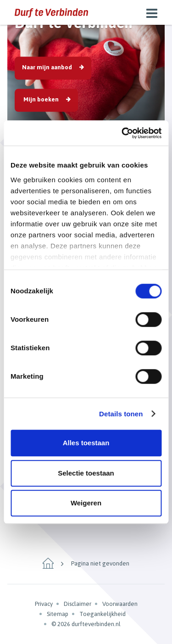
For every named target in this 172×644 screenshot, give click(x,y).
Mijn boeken (40, 99)
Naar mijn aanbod (47, 67)
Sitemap (58, 614)
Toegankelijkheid (103, 614)
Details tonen (121, 414)
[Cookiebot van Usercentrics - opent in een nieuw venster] (122, 133)
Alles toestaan (86, 443)
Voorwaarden (120, 604)
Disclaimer (78, 604)
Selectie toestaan (86, 473)
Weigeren (86, 503)
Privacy (44, 604)
